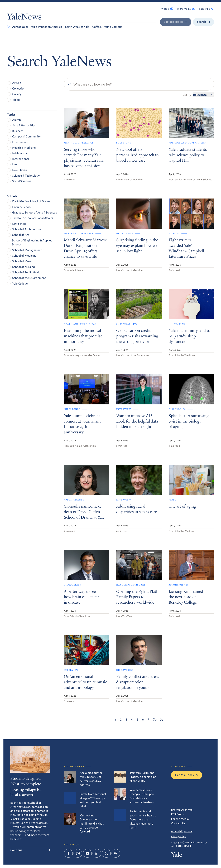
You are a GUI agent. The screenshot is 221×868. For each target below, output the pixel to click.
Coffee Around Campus (107, 27)
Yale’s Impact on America (46, 27)
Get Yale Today (187, 775)
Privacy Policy (178, 836)
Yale (177, 855)
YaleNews (24, 17)
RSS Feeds (177, 814)
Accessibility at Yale (182, 831)
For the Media (180, 819)
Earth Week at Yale (77, 27)
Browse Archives (182, 810)
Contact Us (178, 823)
